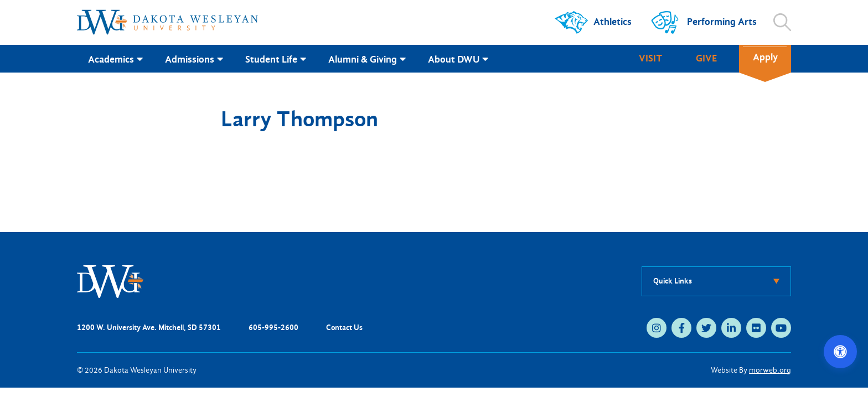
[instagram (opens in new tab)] (657, 328)
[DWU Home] (110, 280)
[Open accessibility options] (840, 352)
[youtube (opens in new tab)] (781, 328)
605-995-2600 (273, 328)
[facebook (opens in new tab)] (681, 328)
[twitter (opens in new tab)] (706, 328)
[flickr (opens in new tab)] (756, 328)
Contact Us (344, 328)
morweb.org (770, 370)
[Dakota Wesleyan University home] (167, 22)
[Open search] (782, 22)
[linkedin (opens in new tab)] (731, 328)
